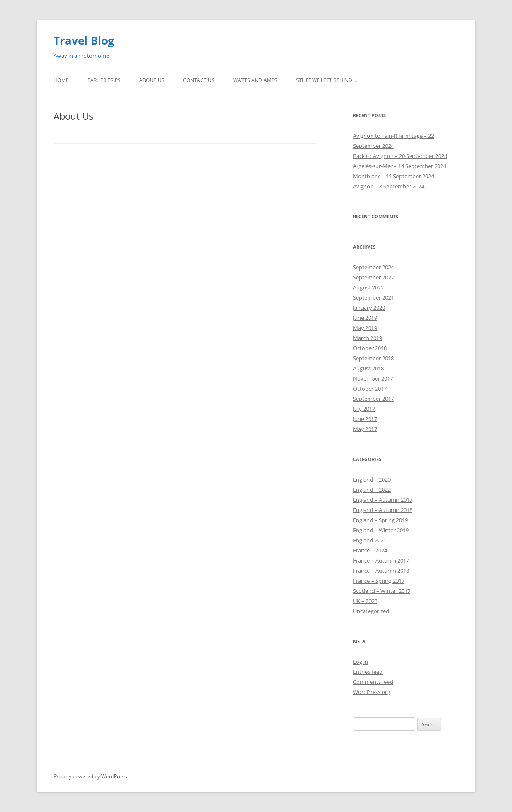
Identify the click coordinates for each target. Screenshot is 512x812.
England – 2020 (372, 480)
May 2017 (365, 429)
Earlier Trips (104, 80)
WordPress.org (372, 692)
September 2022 (373, 277)
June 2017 (365, 419)
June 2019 (365, 318)
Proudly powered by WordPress (90, 776)
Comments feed (373, 682)
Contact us (199, 80)
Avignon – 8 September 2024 (389, 186)
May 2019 (365, 328)
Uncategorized (371, 611)
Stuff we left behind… (326, 80)
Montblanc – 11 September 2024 (393, 176)
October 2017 (370, 389)
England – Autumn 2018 (383, 510)
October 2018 (370, 348)
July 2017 (364, 409)
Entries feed (368, 672)
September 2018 (373, 358)
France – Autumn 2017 (381, 560)
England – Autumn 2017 (383, 500)
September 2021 (373, 297)
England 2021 (370, 540)
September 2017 (373, 399)
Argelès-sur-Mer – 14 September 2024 (400, 166)
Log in (361, 662)
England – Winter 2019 (381, 530)
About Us (152, 80)
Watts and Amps (255, 80)
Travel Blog (84, 40)
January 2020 (369, 308)
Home (61, 80)
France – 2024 (370, 550)
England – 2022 (372, 490)
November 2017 (373, 378)
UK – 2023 (365, 601)
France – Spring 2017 (379, 581)
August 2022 (368, 287)
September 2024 (373, 267)
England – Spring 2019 (380, 520)
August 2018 (368, 368)
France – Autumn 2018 (381, 571)
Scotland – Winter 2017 (382, 591)
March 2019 (368, 338)
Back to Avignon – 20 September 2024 (400, 156)
